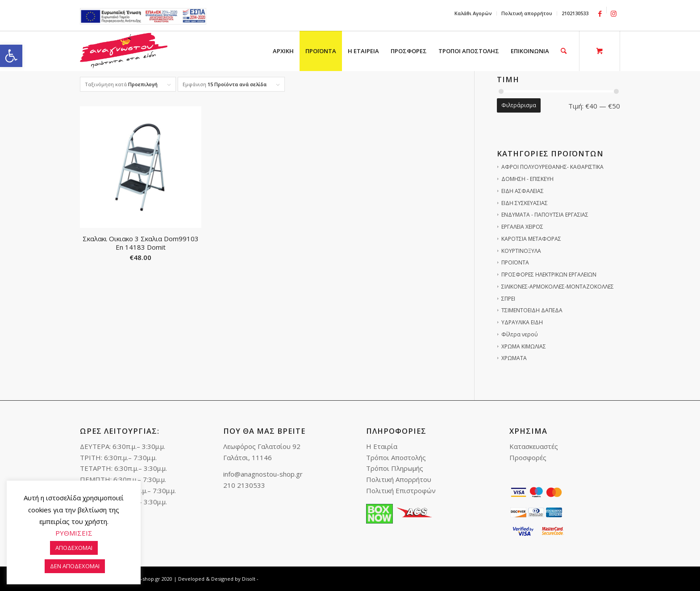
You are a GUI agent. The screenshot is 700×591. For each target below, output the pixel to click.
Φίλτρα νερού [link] (520, 334)
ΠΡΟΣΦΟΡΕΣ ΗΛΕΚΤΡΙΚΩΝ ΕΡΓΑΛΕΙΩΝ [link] (549, 275)
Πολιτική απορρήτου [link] (527, 13)
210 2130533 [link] (244, 485)
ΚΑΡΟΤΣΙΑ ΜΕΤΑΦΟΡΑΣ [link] (531, 239)
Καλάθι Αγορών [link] (473, 13)
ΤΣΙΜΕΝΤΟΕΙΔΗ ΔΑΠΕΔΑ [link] (532, 310)
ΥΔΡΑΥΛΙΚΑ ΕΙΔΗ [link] (522, 322)
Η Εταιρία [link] (382, 446)
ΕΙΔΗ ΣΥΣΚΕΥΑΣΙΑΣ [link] (525, 203)
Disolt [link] (249, 579)
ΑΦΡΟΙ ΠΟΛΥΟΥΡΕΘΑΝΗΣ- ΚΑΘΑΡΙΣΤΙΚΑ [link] (552, 167)
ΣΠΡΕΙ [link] (508, 299)
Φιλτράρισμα (519, 105)
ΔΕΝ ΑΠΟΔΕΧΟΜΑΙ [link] (75, 566)
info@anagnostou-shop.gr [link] (263, 474)
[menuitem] (473, 13)
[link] (11, 56)
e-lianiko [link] (143, 16)
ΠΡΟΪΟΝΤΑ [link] (515, 262)
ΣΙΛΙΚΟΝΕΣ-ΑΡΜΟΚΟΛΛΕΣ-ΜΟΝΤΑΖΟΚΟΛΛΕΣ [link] (558, 287)
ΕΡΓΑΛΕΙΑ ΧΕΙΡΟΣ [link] (522, 227)
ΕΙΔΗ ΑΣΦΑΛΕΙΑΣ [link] (523, 191)
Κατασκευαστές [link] (534, 446)
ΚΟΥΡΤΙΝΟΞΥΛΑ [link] (521, 251)
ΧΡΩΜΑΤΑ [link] (514, 358)
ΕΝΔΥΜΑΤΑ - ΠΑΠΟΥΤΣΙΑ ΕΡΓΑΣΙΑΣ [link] (545, 215)
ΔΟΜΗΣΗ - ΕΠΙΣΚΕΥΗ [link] (527, 179)
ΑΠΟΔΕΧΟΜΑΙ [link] (74, 548)
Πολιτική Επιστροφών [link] (401, 490)
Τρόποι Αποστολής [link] (396, 457)
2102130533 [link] (575, 13)
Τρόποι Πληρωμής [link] (395, 468)
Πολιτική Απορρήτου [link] (399, 479)
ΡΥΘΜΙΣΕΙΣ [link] (74, 533)
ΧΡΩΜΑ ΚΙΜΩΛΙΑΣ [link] (524, 346)
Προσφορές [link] (528, 457)
